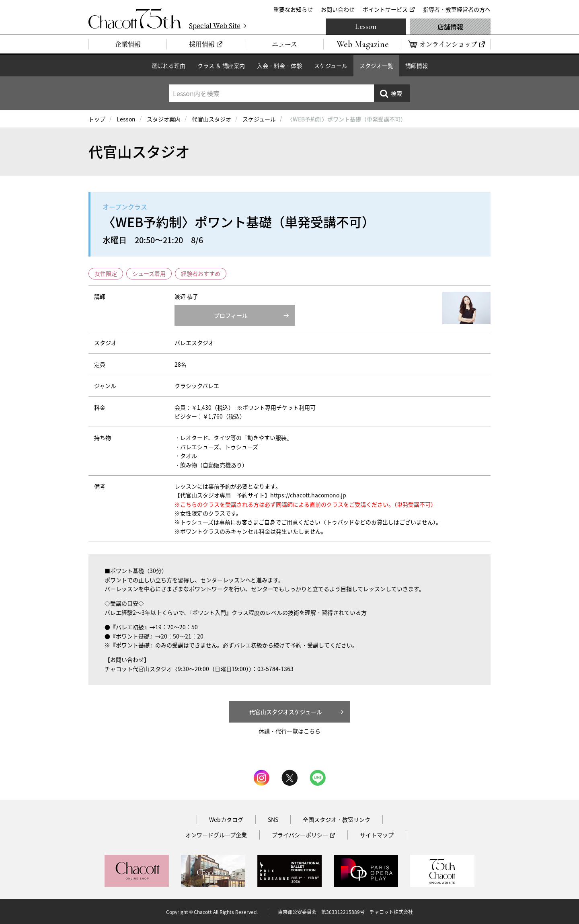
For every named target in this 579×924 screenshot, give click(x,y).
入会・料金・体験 (279, 66)
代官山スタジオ (211, 119)
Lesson (366, 27)
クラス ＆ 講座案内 (221, 66)
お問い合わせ (338, 9)
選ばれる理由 (168, 66)
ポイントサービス (385, 9)
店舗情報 (450, 27)
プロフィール (231, 315)
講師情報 (417, 66)
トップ (97, 119)
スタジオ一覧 (376, 66)
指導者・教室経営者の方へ (457, 9)
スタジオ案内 (164, 119)
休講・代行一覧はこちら (289, 731)
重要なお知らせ (293, 9)
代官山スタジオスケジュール (286, 712)
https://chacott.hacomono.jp (308, 495)
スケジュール (331, 66)
